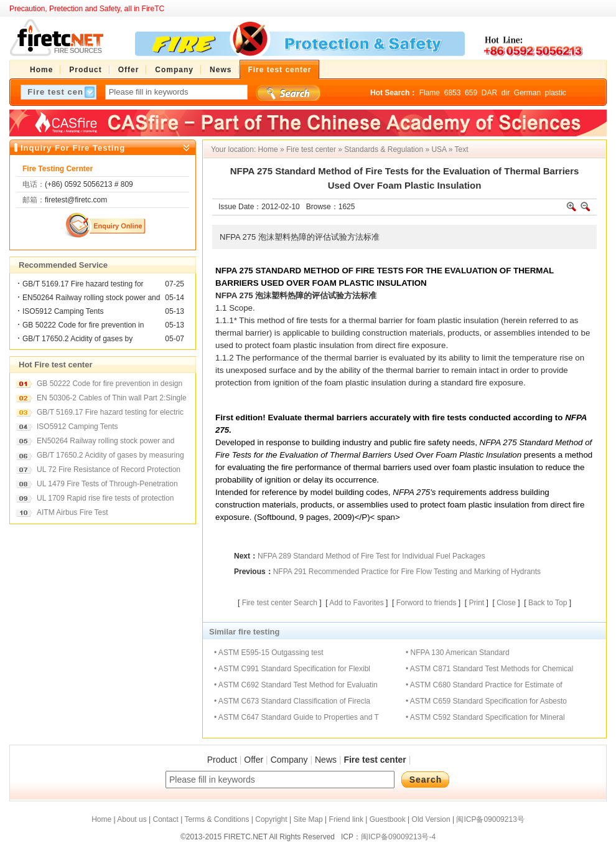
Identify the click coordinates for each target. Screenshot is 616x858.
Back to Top (548, 603)
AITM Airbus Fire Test (72, 512)
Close (506, 603)
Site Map (308, 819)
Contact (165, 819)
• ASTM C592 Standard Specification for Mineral (485, 717)
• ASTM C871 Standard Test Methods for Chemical (489, 669)
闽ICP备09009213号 (490, 819)
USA (439, 149)
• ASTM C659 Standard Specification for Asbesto (486, 701)
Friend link (346, 819)
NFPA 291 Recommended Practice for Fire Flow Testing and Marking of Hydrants (407, 572)
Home (268, 149)
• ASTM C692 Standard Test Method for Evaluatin (296, 685)
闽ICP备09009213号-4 (398, 837)
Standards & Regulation (384, 149)
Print (476, 603)
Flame (430, 93)
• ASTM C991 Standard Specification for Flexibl (292, 669)
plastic (556, 93)
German (527, 93)
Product (222, 760)
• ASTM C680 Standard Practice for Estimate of (484, 685)
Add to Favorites (356, 603)
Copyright (271, 819)
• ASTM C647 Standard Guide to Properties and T (296, 717)
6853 (453, 93)
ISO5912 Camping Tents (63, 311)
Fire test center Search (280, 603)
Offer (254, 760)
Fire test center (311, 149)
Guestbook (388, 819)
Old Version (431, 819)
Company (289, 760)
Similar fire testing (244, 632)
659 (471, 93)
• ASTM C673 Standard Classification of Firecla (292, 701)
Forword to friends (427, 603)
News (326, 760)
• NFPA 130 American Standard (458, 653)
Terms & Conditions (217, 819)
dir (506, 93)
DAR (489, 93)
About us (132, 819)
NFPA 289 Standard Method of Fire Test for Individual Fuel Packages (371, 556)
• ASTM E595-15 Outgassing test (269, 653)
